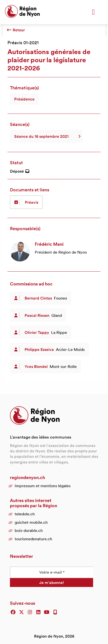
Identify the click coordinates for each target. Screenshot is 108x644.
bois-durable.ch (29, 530)
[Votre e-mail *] (52, 572)
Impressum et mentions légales (43, 486)
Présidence (24, 99)
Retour (16, 30)
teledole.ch (25, 514)
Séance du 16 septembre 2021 (46, 136)
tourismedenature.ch (33, 539)
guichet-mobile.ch (31, 522)
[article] (54, 252)
